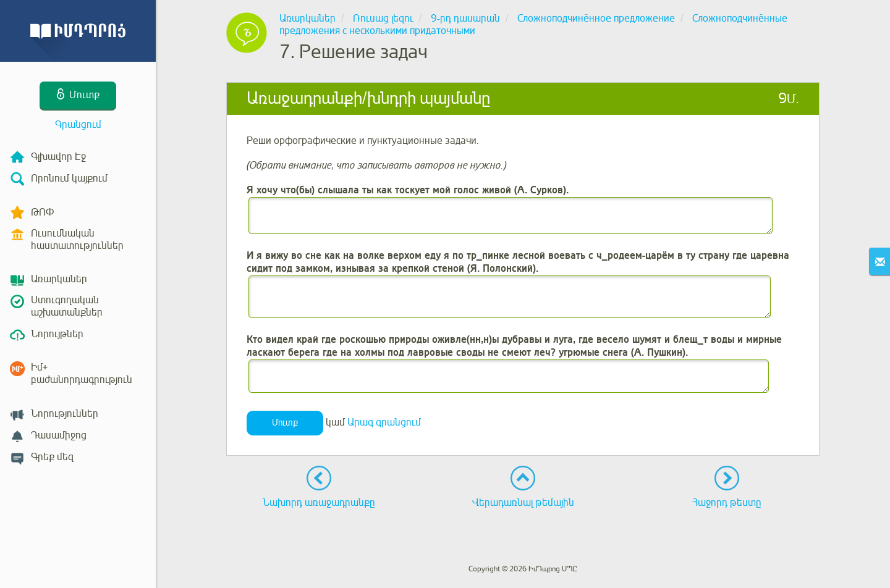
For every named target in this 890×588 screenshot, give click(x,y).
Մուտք (285, 423)
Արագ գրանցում (384, 422)
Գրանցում (78, 125)
